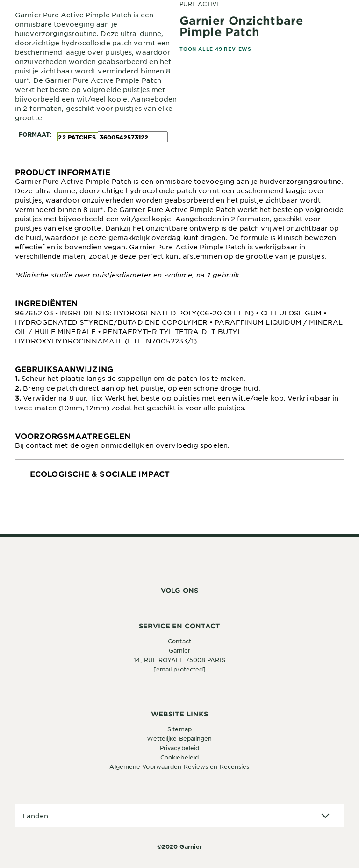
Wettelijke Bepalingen (179, 738)
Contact (179, 641)
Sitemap (179, 729)
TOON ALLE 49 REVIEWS (215, 48)
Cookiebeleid (179, 757)
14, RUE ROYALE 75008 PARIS (179, 660)
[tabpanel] (179, 223)
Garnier (180, 650)
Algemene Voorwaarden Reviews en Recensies (179, 766)
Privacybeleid (179, 748)
